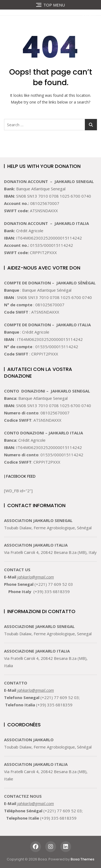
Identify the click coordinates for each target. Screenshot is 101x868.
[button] (85, 16)
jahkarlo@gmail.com (36, 577)
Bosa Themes (82, 859)
